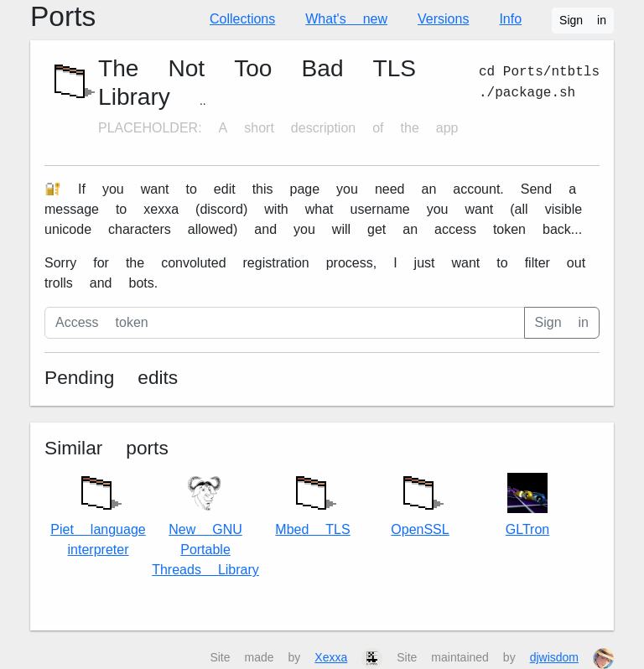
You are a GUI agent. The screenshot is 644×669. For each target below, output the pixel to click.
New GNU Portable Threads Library (205, 525)
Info (510, 19)
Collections (242, 19)
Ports (63, 16)
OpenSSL (420, 502)
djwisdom (554, 657)
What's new (346, 19)
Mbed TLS (312, 502)
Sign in (583, 20)
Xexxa (331, 657)
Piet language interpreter (98, 512)
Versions (443, 19)
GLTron (527, 505)
